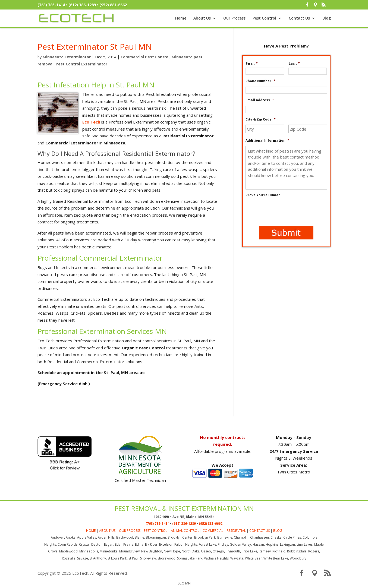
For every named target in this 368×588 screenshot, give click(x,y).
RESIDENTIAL (236, 531)
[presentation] (287, 211)
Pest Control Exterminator (81, 64)
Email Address (260, 100)
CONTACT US (260, 531)
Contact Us (299, 18)
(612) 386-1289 (82, 5)
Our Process (234, 18)
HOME (91, 531)
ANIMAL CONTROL (185, 531)
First (254, 64)
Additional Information (268, 141)
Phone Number (260, 81)
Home (181, 18)
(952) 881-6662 (113, 5)
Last (297, 64)
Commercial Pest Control (145, 57)
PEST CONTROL (156, 531)
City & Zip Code (261, 119)
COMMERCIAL (213, 531)
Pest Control (264, 18)
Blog (327, 18)
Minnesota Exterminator (67, 57)
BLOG (278, 531)
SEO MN (184, 583)
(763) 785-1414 (51, 5)
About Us (202, 18)
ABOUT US (107, 531)
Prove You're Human (263, 195)
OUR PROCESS (130, 531)
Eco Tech (91, 122)
